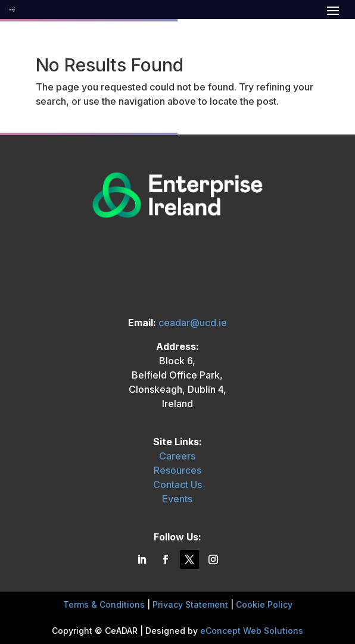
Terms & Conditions (104, 604)
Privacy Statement (190, 604)
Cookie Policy (264, 604)
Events (177, 499)
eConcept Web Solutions (252, 631)
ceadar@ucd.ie (193, 323)
